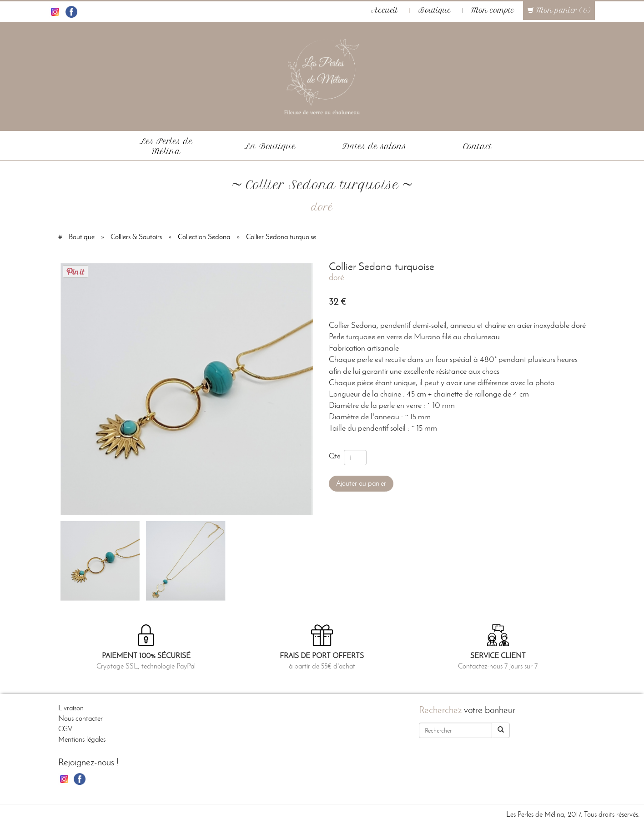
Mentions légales (82, 739)
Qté (336, 456)
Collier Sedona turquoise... (283, 237)
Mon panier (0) (559, 10)
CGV (65, 729)
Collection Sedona (204, 237)
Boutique (435, 10)
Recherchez (440, 710)
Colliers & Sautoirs (136, 237)
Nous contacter (80, 718)
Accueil (385, 10)
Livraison (71, 708)
